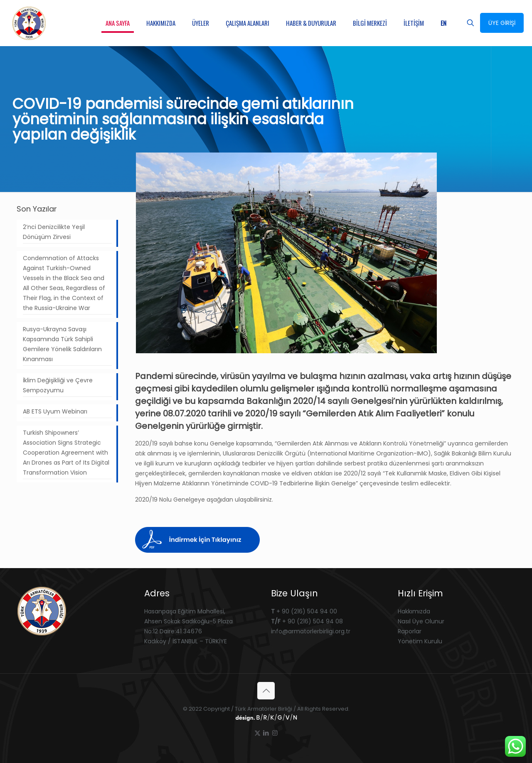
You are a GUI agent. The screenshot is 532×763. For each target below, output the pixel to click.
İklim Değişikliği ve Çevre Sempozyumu (58, 385)
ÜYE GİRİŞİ (502, 23)
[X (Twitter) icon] (257, 733)
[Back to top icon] (266, 691)
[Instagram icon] (275, 733)
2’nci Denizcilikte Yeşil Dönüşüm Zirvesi (54, 232)
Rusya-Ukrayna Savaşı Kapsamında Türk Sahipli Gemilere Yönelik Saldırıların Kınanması (62, 344)
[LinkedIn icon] (266, 733)
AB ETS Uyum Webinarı (55, 411)
